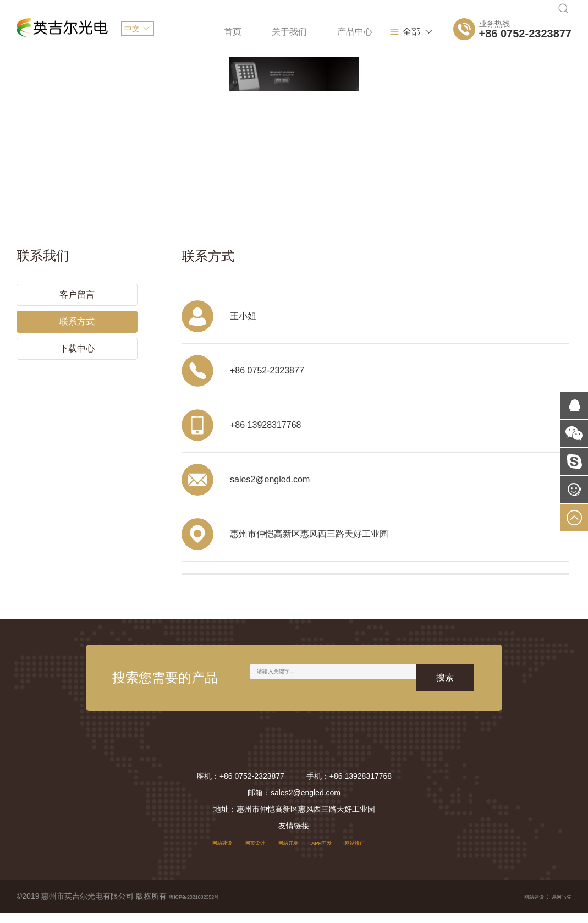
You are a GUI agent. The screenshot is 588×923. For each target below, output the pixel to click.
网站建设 (201, 853)
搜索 (445, 688)
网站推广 (376, 853)
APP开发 (332, 853)
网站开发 (288, 853)
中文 (132, 29)
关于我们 (233, 32)
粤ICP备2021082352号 (208, 906)
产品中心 (299, 32)
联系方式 (77, 314)
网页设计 (245, 853)
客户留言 (77, 287)
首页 (177, 32)
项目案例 (364, 32)
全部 (414, 32)
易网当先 (556, 906)
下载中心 (77, 341)
